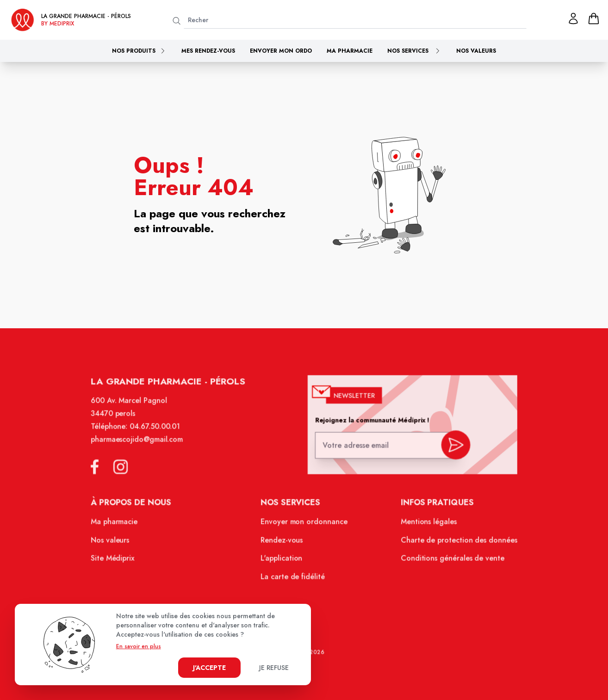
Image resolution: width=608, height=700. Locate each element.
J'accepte (209, 668)
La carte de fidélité (293, 579)
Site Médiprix (120, 562)
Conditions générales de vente (447, 562)
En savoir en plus (139, 646)
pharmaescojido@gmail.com (143, 447)
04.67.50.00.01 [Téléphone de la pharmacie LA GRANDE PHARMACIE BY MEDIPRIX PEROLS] (160, 434)
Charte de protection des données (454, 544)
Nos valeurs (476, 51)
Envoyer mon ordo (281, 51)
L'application (282, 562)
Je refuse (274, 668)
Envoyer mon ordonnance (304, 526)
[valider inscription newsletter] (450, 451)
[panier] (594, 18)
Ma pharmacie (350, 51)
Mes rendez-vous (208, 51)
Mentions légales (425, 526)
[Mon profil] (573, 18)
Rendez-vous (283, 544)
